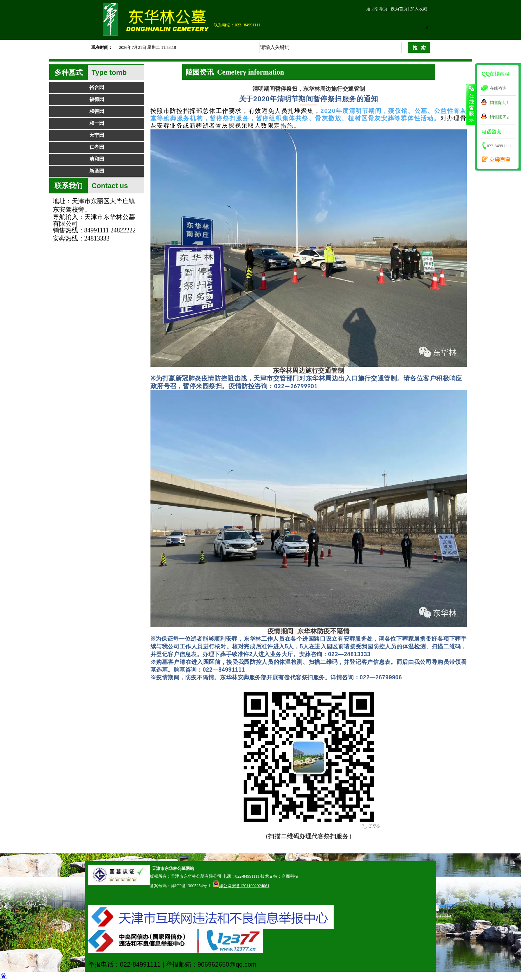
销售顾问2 (499, 117)
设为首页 (399, 9)
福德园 (97, 99)
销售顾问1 (499, 103)
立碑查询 (494, 157)
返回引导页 (377, 9)
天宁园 (97, 135)
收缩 (471, 104)
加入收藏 (419, 9)
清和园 (97, 159)
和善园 (97, 111)
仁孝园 (97, 147)
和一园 (97, 123)
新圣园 (97, 171)
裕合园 (97, 87)
